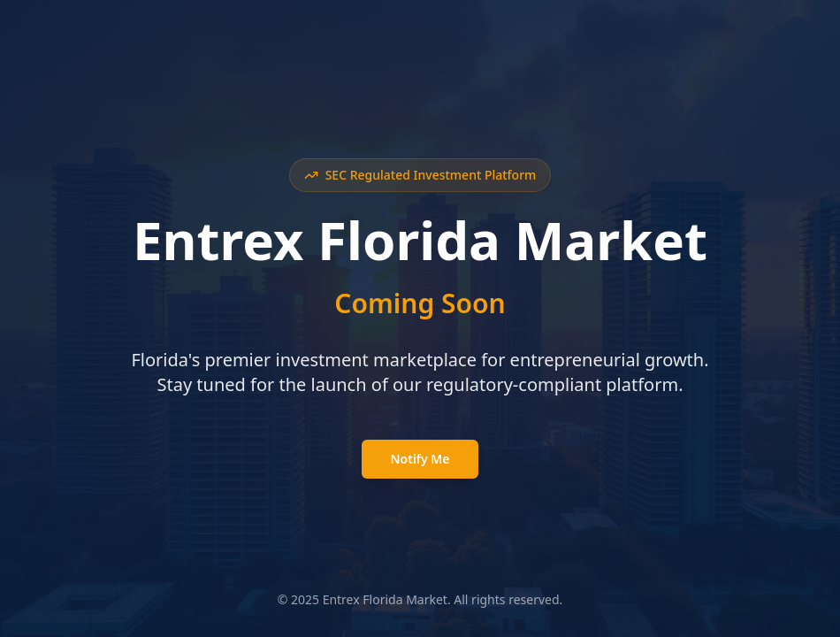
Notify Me (420, 459)
